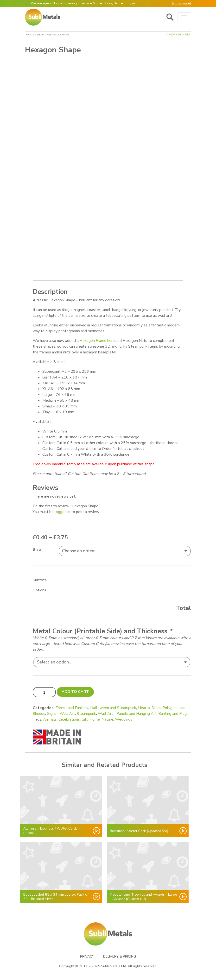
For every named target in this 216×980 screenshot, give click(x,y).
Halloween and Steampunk (113, 708)
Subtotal (40, 580)
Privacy (87, 956)
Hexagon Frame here (97, 341)
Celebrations (69, 719)
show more (181, 3)
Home (30, 35)
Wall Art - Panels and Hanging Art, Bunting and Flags (143, 714)
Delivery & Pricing (120, 956)
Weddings (124, 719)
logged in (62, 512)
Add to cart (75, 692)
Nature (107, 719)
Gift (85, 719)
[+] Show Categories (178, 35)
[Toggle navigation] (184, 17)
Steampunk (86, 714)
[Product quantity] (44, 692)
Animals (50, 719)
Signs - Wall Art (61, 714)
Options (39, 590)
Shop (40, 35)
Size (37, 550)
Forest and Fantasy (72, 708)
